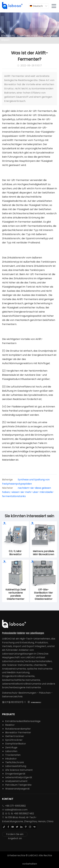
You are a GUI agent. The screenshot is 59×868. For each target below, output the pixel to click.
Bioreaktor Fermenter (18, 732)
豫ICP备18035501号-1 (14, 702)
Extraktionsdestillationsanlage (23, 721)
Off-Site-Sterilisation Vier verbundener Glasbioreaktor (43, 594)
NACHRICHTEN (29, 36)
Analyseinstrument (16, 781)
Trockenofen (13, 755)
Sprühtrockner (14, 740)
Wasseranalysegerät (17, 789)
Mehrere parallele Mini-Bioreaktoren (43, 553)
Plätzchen (45, 693)
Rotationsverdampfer (18, 729)
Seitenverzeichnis (12, 696)
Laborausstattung (16, 766)
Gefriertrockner (15, 736)
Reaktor (10, 725)
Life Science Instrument (19, 770)
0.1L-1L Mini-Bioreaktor (15, 553)
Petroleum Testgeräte (18, 785)
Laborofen (11, 751)
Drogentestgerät (15, 774)
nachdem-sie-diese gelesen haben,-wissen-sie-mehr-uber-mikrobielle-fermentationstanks (28, 492)
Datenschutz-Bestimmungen (19, 693)
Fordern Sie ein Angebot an (15, 834)
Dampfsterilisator (16, 744)
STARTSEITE (8, 36)
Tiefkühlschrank (15, 762)
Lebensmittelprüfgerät (19, 777)
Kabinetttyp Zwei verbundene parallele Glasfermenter (16, 594)
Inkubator (11, 759)
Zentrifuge (11, 747)
